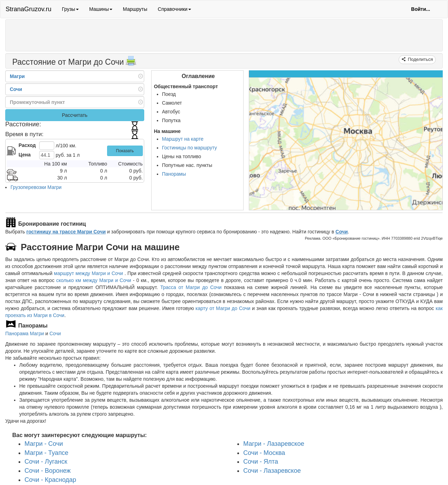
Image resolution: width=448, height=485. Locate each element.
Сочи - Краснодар (50, 480)
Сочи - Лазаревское (272, 471)
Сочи (342, 232)
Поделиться (420, 59)
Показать (125, 151)
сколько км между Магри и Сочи (93, 280)
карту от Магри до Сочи (223, 308)
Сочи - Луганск (46, 462)
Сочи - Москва (264, 453)
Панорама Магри (25, 333)
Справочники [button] (174, 9)
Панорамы (174, 174)
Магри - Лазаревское (274, 444)
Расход (27, 145)
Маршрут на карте (183, 139)
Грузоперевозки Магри (36, 187)
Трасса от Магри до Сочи (191, 287)
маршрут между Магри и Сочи (89, 273)
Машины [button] (101, 9)
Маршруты (135, 9)
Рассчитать (75, 115)
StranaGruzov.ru (29, 9)
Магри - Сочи (44, 444)
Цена (24, 155)
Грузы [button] (70, 9)
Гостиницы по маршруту (190, 148)
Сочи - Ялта (261, 462)
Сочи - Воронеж (48, 471)
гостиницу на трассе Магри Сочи (66, 232)
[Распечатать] (131, 63)
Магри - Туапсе (46, 453)
